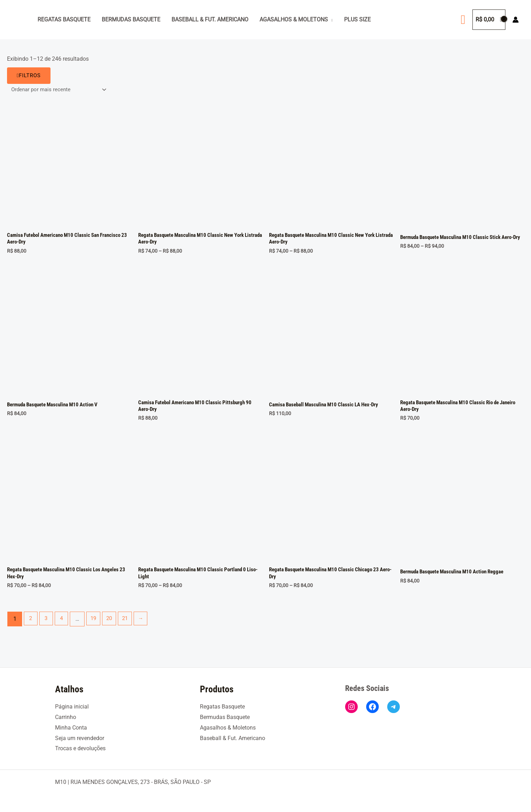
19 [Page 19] (98, 625)
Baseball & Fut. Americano (210, 19)
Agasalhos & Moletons (294, 19)
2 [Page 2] (31, 625)
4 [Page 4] (64, 625)
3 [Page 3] (48, 625)
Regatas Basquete (64, 19)
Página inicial (72, 707)
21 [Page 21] (132, 625)
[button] (463, 20)
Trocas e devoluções (80, 748)
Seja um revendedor (80, 738)
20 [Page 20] (115, 625)
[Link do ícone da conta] (516, 20)
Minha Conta (71, 728)
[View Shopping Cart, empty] (489, 20)
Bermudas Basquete (131, 19)
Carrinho (66, 717)
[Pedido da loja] (61, 90)
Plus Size (357, 19)
